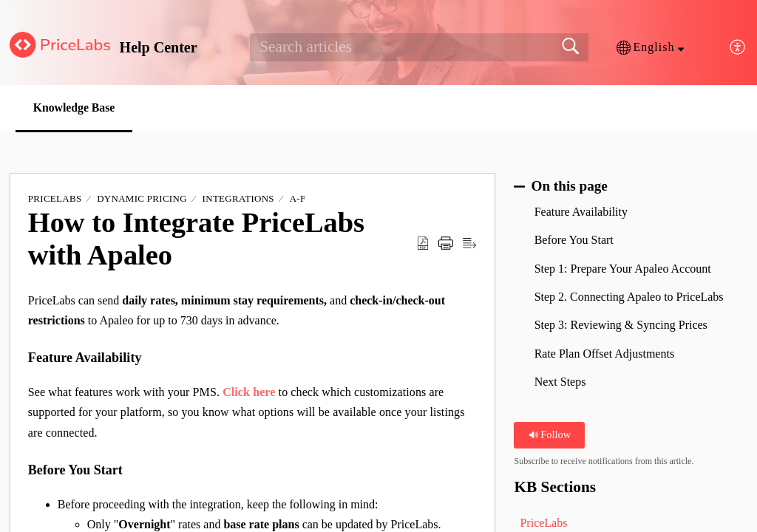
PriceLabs (55, 199)
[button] (650, 47)
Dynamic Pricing (142, 199)
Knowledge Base (77, 108)
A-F (298, 199)
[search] (419, 47)
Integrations (238, 199)
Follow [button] (550, 435)
